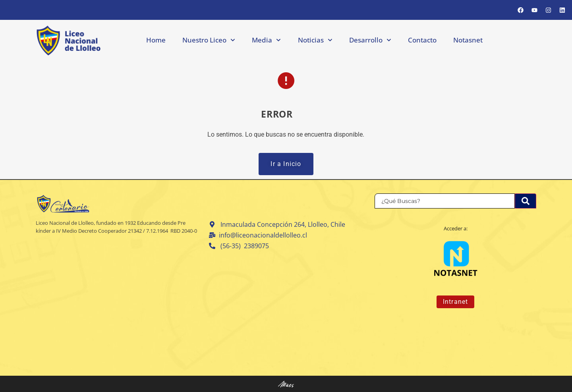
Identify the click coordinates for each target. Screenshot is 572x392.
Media (266, 40)
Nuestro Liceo (209, 40)
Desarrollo (370, 40)
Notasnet (468, 40)
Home (156, 40)
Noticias (315, 40)
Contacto (422, 40)
